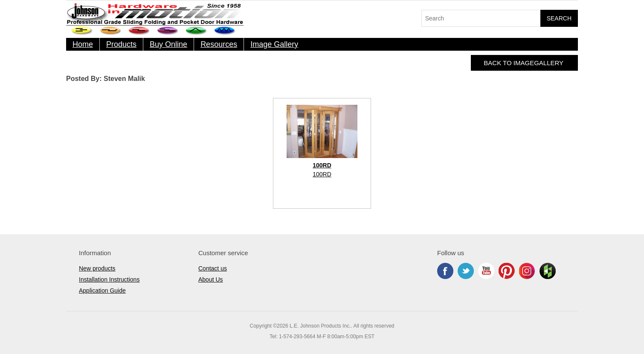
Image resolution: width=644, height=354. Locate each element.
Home (83, 44)
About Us (211, 279)
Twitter (466, 271)
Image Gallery (274, 44)
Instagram (527, 271)
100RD (322, 174)
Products (121, 44)
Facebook (445, 271)
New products (97, 268)
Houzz (548, 271)
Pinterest (507, 271)
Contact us (213, 268)
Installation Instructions (109, 279)
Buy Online (168, 44)
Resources (219, 44)
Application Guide (102, 291)
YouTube (486, 271)
